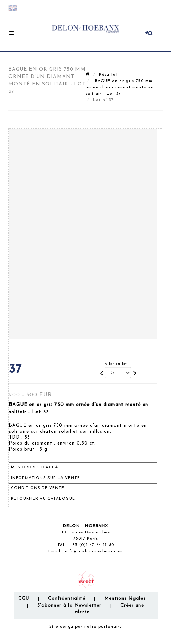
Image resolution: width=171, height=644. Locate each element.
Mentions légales (125, 599)
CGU (24, 599)
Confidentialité (67, 599)
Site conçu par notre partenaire (86, 627)
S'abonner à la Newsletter (69, 606)
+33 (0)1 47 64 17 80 (92, 545)
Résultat (108, 75)
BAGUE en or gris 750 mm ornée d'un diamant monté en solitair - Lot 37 (120, 87)
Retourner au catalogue (43, 499)
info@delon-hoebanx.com (94, 551)
